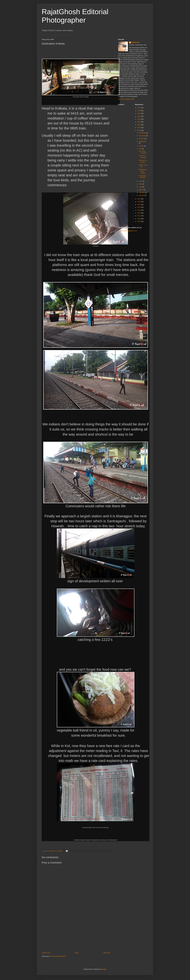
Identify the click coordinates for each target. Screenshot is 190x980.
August (141, 146)
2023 (139, 116)
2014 (139, 207)
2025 (139, 111)
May (141, 184)
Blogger (104, 969)
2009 (139, 221)
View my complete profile (126, 99)
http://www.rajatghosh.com (128, 231)
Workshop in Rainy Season (143, 171)
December (143, 133)
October (142, 139)
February (142, 192)
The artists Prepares (142, 152)
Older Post (107, 953)
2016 (139, 202)
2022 (139, 119)
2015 (139, 205)
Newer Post (46, 953)
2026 (139, 108)
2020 (139, 125)
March (141, 190)
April (141, 187)
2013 (139, 210)
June (141, 181)
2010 (139, 219)
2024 (139, 113)
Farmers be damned (142, 157)
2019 (139, 128)
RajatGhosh (136, 42)
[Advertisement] (76, 934)
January (142, 195)
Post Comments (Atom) (58, 956)
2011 (139, 216)
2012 (139, 213)
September (143, 141)
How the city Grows (143, 161)
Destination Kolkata (142, 177)
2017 (139, 199)
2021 (139, 122)
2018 (139, 131)
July (141, 149)
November (143, 136)
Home (77, 953)
